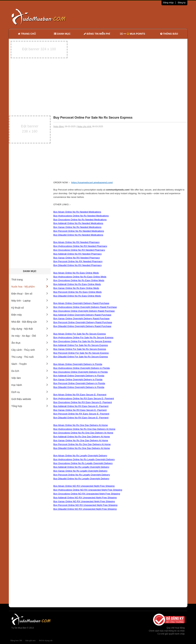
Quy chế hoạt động (176, 628)
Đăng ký (182, 3)
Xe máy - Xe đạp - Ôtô (30, 336)
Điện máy (30, 315)
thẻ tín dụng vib (46, 640)
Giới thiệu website (30, 399)
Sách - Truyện (30, 364)
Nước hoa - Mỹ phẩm (30, 287)
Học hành (30, 385)
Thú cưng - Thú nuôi (30, 357)
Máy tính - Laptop (30, 301)
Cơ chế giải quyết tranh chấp (171, 634)
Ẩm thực (30, 343)
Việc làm (30, 378)
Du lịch (30, 371)
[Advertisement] (135, 17)
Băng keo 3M (16, 640)
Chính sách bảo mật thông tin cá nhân (167, 631)
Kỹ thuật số (30, 308)
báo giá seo (31, 640)
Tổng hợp (30, 406)
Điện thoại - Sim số (30, 294)
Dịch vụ (30, 392)
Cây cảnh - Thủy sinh (30, 350)
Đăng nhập (168, 3)
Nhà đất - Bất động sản (30, 322)
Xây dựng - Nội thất (30, 329)
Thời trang (30, 280)
